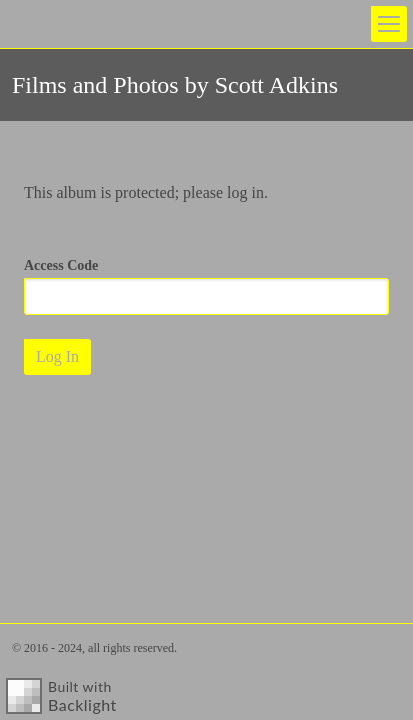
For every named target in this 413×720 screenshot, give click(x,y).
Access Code (61, 265)
